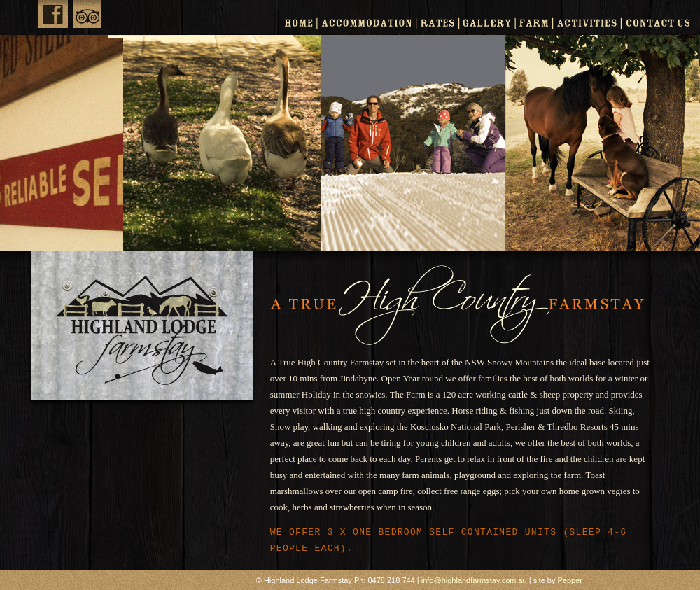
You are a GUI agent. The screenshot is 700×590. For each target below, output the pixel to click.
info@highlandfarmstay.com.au (474, 580)
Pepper (570, 580)
